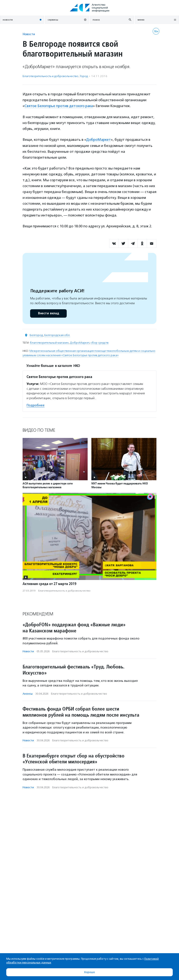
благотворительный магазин (49, 342)
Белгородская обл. (57, 335)
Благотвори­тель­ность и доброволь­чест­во (51, 76)
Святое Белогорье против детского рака (59, 106)
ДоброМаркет (99, 139)
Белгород (36, 335)
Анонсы (28, 693)
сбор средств (100, 342)
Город (84, 76)
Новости (29, 34)
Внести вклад (48, 313)
